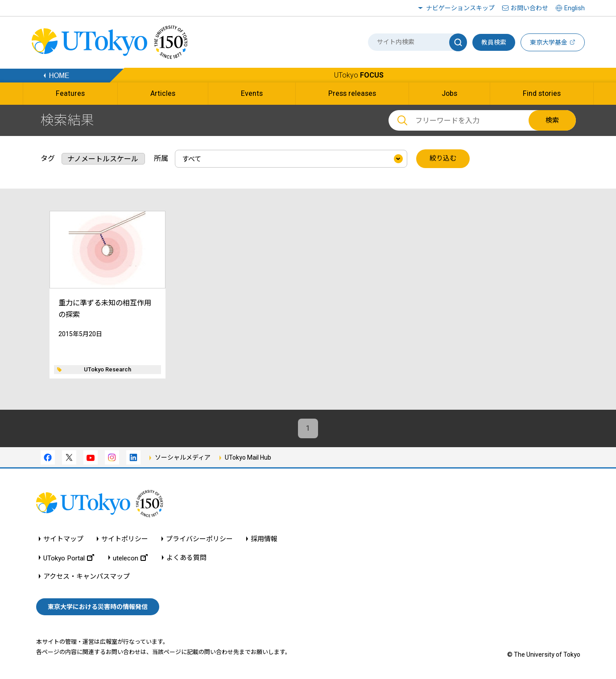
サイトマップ (63, 539)
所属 (161, 158)
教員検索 (494, 42)
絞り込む (443, 159)
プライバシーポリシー (199, 539)
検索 (552, 120)
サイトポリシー (125, 539)
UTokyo (359, 75)
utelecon (130, 558)
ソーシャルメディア (183, 457)
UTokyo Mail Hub (248, 457)
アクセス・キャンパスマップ (87, 577)
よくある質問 (186, 558)
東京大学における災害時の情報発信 (98, 607)
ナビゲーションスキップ (460, 8)
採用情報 (264, 539)
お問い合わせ (529, 8)
